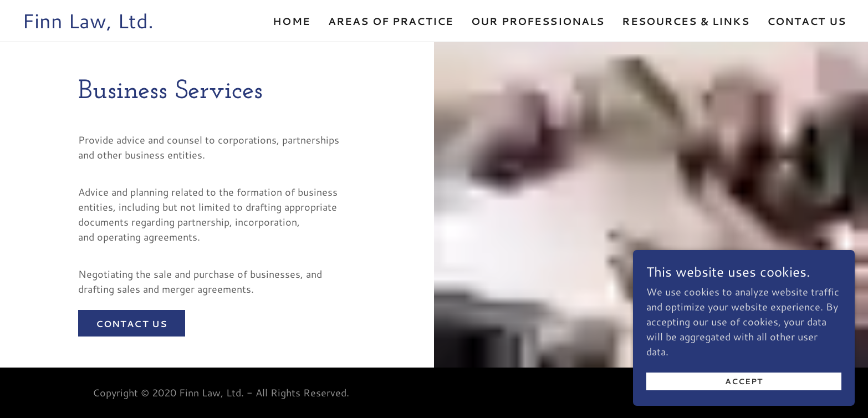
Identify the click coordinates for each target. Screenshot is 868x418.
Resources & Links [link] (685, 21)
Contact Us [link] (806, 21)
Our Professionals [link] (538, 21)
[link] (88, 24)
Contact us (131, 323)
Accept (744, 408)
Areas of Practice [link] (391, 21)
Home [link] (292, 21)
